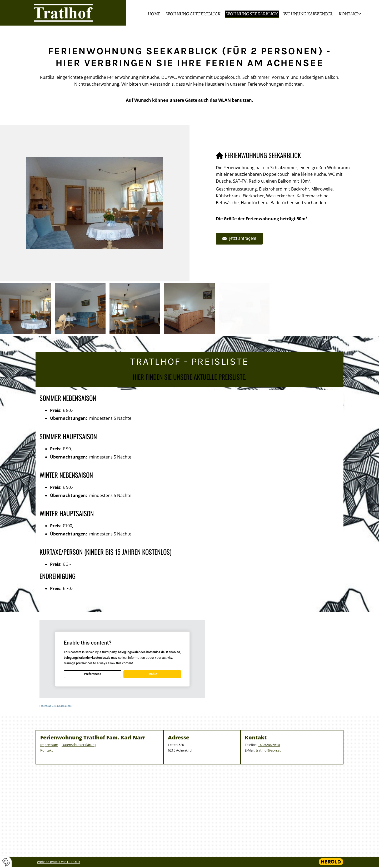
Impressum (49, 745)
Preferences (93, 674)
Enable (152, 674)
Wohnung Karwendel (308, 14)
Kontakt (348, 14)
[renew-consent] (6, 862)
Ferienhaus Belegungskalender (56, 706)
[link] (348, 14)
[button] (239, 238)
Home (154, 14)
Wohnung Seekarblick (252, 14)
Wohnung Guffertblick (193, 14)
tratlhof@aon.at (268, 750)
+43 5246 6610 (269, 745)
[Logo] (63, 13)
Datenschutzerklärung (79, 745)
